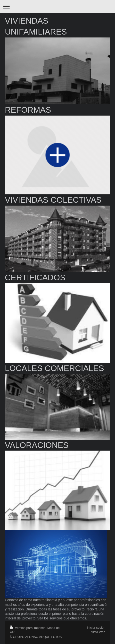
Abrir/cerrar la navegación (57, 6)
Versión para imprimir (28, 628)
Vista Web (98, 632)
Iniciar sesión (96, 628)
